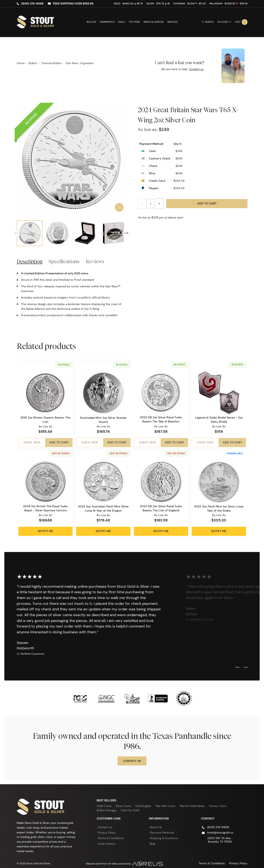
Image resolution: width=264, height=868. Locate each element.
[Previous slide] (17, 233)
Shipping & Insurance (164, 834)
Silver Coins (123, 801)
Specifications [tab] (64, 261)
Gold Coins (104, 801)
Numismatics (107, 22)
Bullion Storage (107, 806)
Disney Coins (218, 801)
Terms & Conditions (111, 834)
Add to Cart (207, 203)
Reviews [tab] (95, 261)
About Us (156, 823)
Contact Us (132, 756)
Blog (153, 839)
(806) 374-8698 (32, 4)
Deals (122, 22)
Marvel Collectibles (192, 801)
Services (172, 22)
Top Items (134, 22)
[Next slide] (126, 233)
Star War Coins (165, 801)
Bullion (91, 22)
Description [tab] (30, 261)
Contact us (196, 69)
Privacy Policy (107, 828)
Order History (107, 839)
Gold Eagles (143, 801)
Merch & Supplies (154, 22)
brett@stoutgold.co (220, 828)
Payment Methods (162, 828)
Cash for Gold (130, 806)
